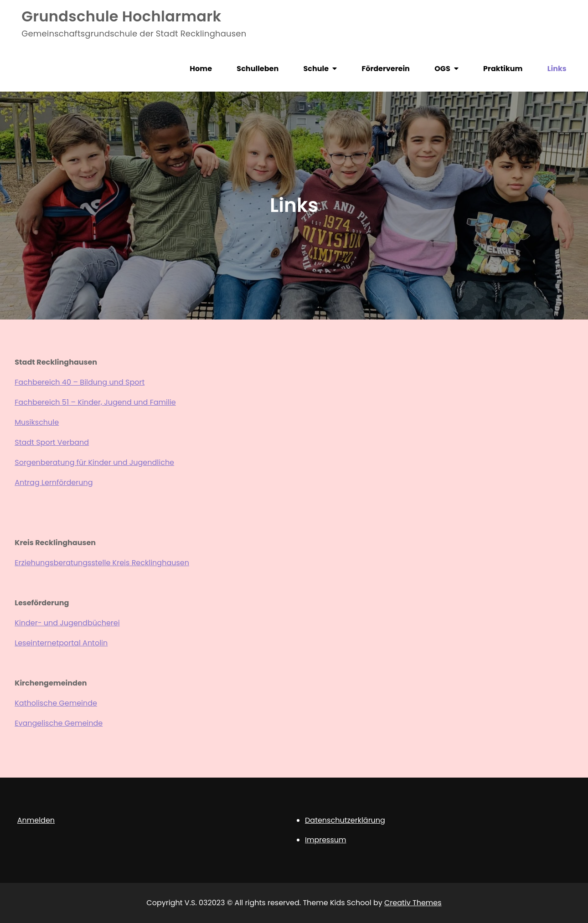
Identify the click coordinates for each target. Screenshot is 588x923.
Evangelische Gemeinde (59, 723)
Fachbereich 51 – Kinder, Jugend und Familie (95, 402)
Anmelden (36, 820)
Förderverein (385, 69)
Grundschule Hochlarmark (121, 16)
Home (201, 69)
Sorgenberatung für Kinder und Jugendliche (94, 462)
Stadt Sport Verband (52, 442)
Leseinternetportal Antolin (61, 643)
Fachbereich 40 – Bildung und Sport (80, 382)
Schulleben (258, 69)
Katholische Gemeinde (56, 703)
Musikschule (37, 422)
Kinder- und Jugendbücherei (67, 623)
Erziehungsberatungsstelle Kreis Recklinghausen (102, 563)
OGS (442, 69)
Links (557, 69)
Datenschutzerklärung (345, 820)
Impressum (326, 840)
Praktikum (503, 69)
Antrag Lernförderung (54, 482)
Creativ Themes (413, 903)
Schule (316, 69)
